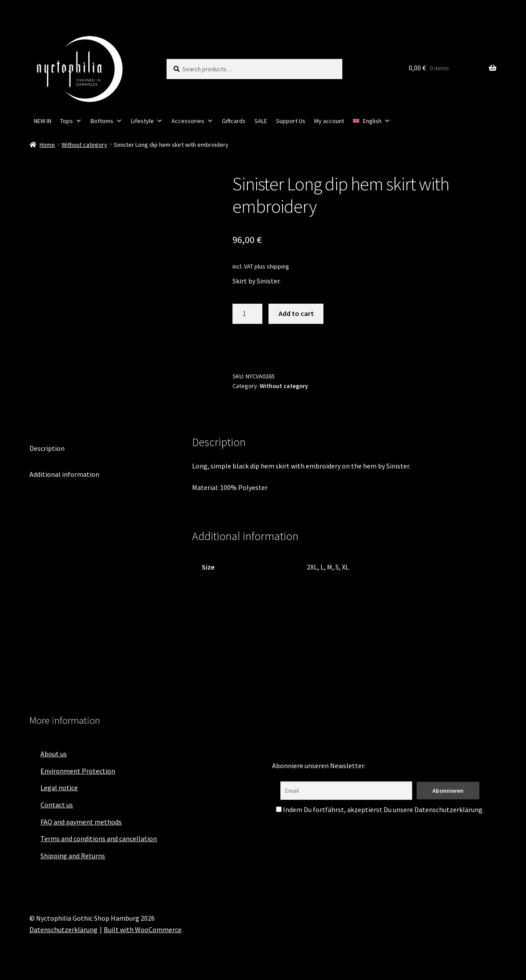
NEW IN (43, 121)
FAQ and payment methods (81, 822)
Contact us (57, 805)
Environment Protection (78, 771)
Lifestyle (147, 121)
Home (47, 145)
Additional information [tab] (64, 474)
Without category (84, 145)
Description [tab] (47, 448)
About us (54, 754)
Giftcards (234, 121)
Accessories (192, 121)
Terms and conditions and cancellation (99, 838)
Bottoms (106, 121)
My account (329, 121)
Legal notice (59, 788)
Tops (71, 121)
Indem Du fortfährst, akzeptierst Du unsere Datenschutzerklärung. (380, 809)
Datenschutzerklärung (63, 929)
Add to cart (296, 313)
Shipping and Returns (73, 856)
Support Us (291, 121)
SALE (261, 121)
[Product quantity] (247, 314)
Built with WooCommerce (143, 929)
